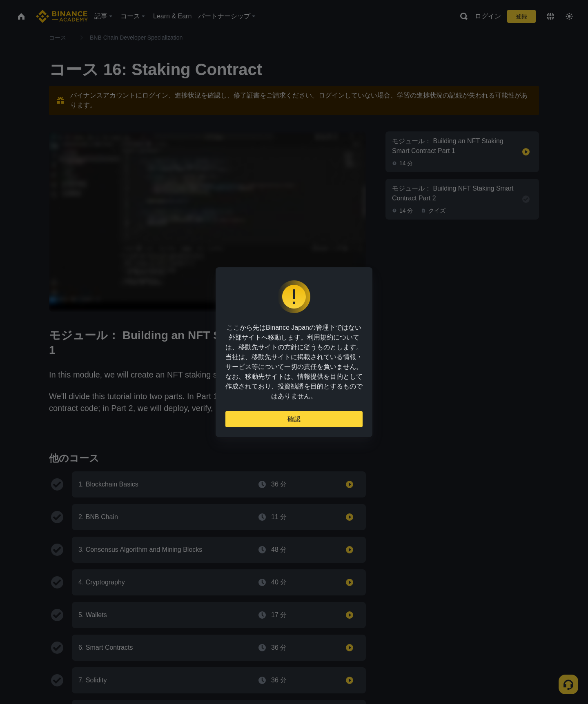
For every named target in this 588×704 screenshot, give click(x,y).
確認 (294, 419)
